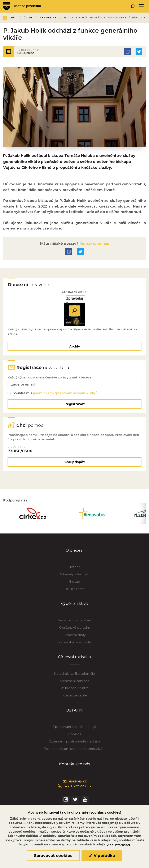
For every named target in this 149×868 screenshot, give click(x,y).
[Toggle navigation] (141, 6)
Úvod (28, 18)
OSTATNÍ (74, 710)
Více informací (118, 845)
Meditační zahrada (74, 681)
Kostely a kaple (75, 695)
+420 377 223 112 (74, 786)
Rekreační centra (74, 688)
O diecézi (75, 550)
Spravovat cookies (53, 856)
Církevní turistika (74, 657)
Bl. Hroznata (74, 589)
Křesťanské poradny (74, 628)
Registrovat (75, 404)
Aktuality (48, 18)
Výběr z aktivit (74, 603)
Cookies (75, 734)
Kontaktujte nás (94, 244)
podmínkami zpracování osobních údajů (65, 393)
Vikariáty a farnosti (75, 574)
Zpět (10, 18)
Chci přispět (74, 462)
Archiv (74, 346)
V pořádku (102, 856)
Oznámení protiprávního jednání (74, 741)
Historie (74, 567)
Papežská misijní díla (74, 642)
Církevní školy (74, 635)
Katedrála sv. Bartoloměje (74, 674)
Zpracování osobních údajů (74, 727)
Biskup (75, 581)
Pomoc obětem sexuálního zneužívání (74, 749)
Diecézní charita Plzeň (74, 620)
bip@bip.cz (74, 781)
